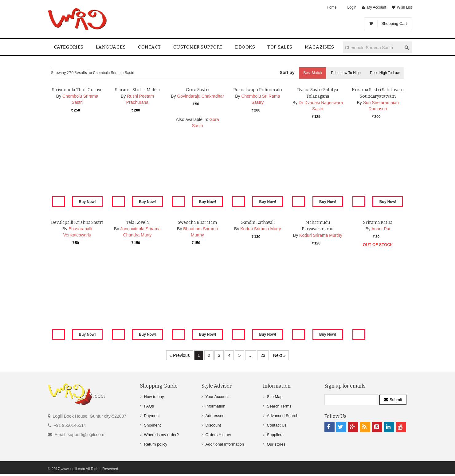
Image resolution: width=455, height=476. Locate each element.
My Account (377, 7)
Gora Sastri (198, 161)
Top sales (280, 47)
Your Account (217, 397)
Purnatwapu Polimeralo (258, 161)
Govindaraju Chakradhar (200, 168)
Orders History (218, 435)
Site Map (275, 397)
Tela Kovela (137, 294)
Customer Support (198, 47)
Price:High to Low (385, 73)
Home (331, 7)
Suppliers (275, 435)
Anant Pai (381, 300)
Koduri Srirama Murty (261, 300)
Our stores (276, 444)
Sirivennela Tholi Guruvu (77, 161)
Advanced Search (283, 416)
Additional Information (225, 444)
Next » (279, 355)
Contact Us (277, 425)
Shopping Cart (394, 23)
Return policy (156, 444)
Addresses (215, 416)
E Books (245, 47)
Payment (152, 416)
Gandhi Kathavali (258, 294)
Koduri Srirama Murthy (321, 307)
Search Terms (279, 406)
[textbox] (372, 47)
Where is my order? (161, 435)
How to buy (154, 397)
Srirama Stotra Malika (137, 161)
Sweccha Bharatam (197, 294)
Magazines (320, 47)
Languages (111, 47)
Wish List (404, 7)
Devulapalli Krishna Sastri (77, 294)
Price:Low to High (346, 73)
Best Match (312, 73)
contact (149, 47)
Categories (69, 47)
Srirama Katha (378, 294)
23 (263, 355)
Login (352, 7)
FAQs (149, 406)
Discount (213, 425)
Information (216, 406)
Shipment (153, 425)
